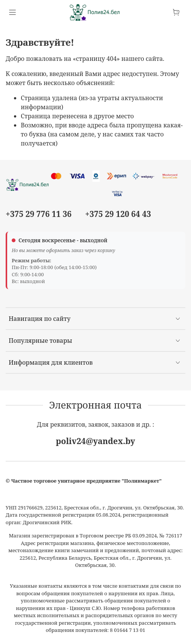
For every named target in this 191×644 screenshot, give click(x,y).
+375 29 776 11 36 (39, 214)
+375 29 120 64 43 (118, 214)
